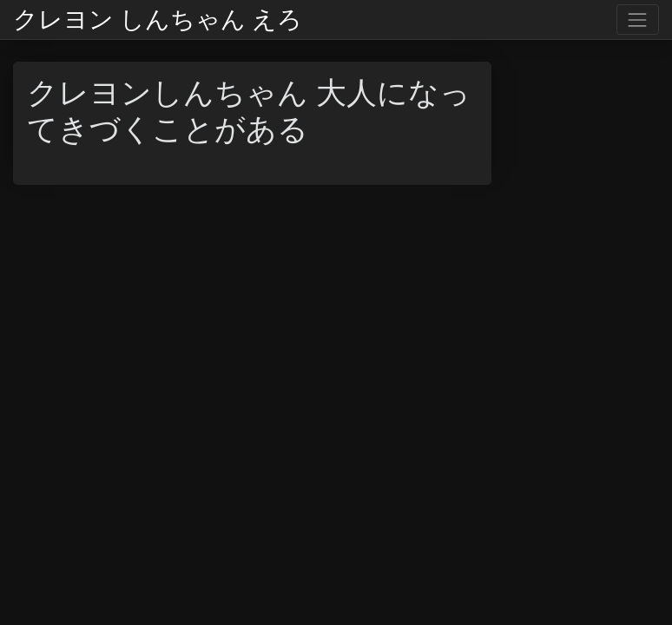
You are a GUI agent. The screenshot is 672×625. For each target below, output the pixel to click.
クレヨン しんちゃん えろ (158, 20)
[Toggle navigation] (638, 20)
